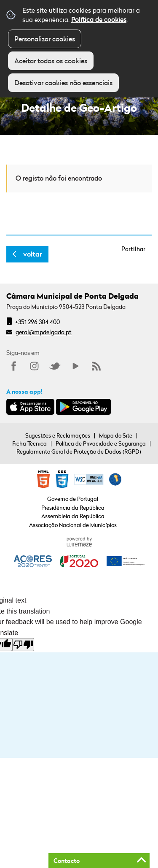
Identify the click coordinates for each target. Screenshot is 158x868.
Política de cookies (99, 19)
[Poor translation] (23, 645)
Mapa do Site (116, 435)
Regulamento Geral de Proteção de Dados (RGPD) (79, 452)
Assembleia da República (73, 516)
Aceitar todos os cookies (51, 61)
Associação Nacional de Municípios (73, 525)
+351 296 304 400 (37, 322)
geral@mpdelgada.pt (44, 332)
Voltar (33, 254)
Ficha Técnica (29, 443)
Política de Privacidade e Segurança (101, 443)
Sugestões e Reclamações (58, 435)
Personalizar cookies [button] (45, 39)
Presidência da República (73, 508)
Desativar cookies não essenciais (63, 83)
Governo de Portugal (73, 499)
